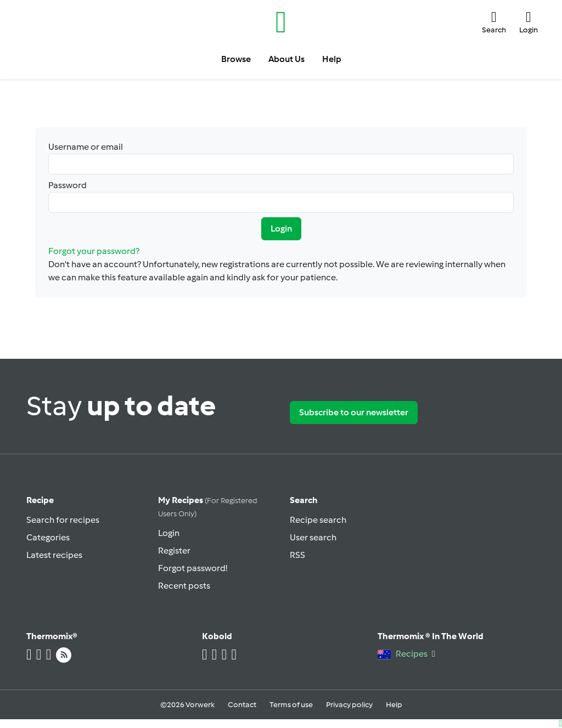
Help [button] (332, 59)
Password (281, 196)
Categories (48, 537)
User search (313, 537)
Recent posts (184, 586)
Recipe (40, 500)
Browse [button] (236, 59)
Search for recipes (63, 520)
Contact (242, 705)
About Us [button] (286, 59)
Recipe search (318, 520)
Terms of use (291, 705)
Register (174, 551)
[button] (494, 22)
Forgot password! (193, 568)
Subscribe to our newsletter (354, 412)
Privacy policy (349, 705)
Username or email (281, 158)
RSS (297, 555)
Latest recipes (54, 555)
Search (304, 500)
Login (281, 228)
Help (394, 705)
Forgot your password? (94, 251)
